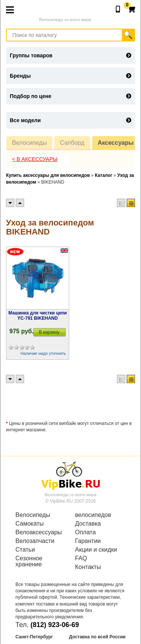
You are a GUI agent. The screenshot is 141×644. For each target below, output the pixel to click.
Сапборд (72, 143)
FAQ (81, 558)
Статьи (25, 550)
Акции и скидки (96, 550)
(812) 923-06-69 (55, 625)
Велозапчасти (35, 541)
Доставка (88, 524)
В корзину (49, 332)
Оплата (86, 532)
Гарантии (88, 541)
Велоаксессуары (39, 532)
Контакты (88, 567)
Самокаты (30, 524)
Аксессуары (116, 143)
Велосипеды (29, 143)
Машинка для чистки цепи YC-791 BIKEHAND (37, 315)
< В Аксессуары (35, 159)
